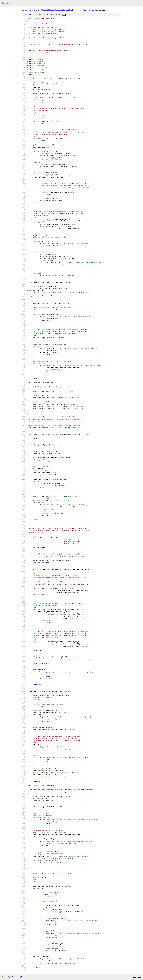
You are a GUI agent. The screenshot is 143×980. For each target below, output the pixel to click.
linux (36, 10)
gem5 (24, 10)
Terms (23, 977)
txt (134, 977)
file (63, 15)
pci (93, 10)
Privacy (18, 977)
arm (30, 10)
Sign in (139, 3)
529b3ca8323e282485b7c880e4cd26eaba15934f (60, 10)
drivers (87, 10)
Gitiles (12, 977)
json (139, 977)
